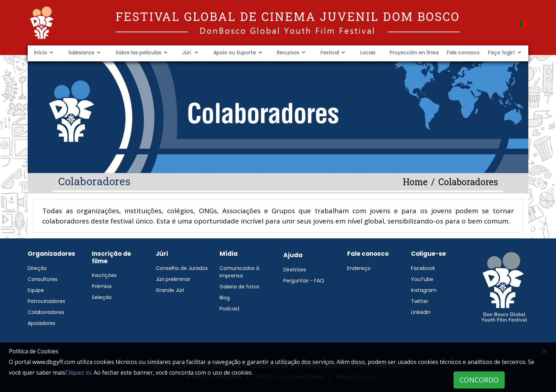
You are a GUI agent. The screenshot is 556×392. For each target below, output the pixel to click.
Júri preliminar (173, 279)
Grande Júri (170, 290)
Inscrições (104, 275)
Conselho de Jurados (182, 268)
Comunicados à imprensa (239, 272)
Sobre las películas (138, 53)
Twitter (420, 301)
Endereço (359, 268)
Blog (225, 298)
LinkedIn (421, 312)
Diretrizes (295, 270)
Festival (330, 53)
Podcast (230, 309)
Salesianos (81, 53)
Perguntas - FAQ (304, 281)
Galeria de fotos (239, 287)
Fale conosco (463, 53)
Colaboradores (46, 312)
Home (415, 182)
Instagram (424, 290)
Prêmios (102, 286)
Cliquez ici (78, 372)
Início (41, 53)
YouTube (422, 279)
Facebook (423, 268)
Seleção (102, 297)
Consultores (43, 279)
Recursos (288, 53)
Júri (187, 53)
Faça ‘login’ (502, 53)
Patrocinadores (46, 301)
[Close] (545, 350)
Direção (37, 268)
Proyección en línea (414, 53)
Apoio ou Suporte (235, 53)
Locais (368, 53)
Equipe (36, 290)
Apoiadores (41, 323)
